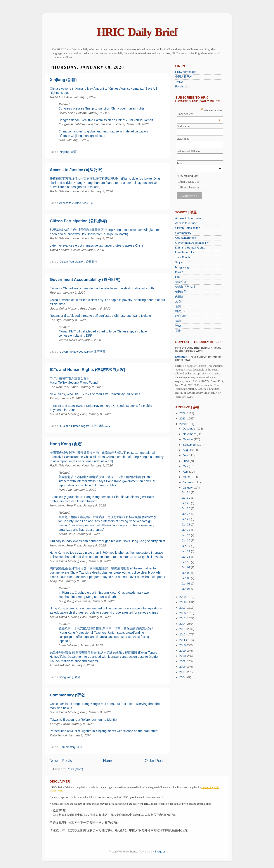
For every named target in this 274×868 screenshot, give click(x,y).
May (186, 466)
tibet (178, 277)
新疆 (74, 152)
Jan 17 (186, 535)
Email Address (199, 114)
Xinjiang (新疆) (63, 80)
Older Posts (155, 761)
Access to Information (189, 218)
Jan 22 (186, 525)
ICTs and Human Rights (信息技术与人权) (88, 370)
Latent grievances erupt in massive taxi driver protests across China (97, 245)
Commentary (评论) (68, 695)
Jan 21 (186, 530)
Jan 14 (186, 551)
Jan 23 (186, 519)
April (186, 472)
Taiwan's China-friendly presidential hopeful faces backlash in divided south (102, 288)
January (188, 488)
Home (108, 761)
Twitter (179, 82)
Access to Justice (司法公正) (76, 170)
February (189, 482)
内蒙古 (179, 297)
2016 (183, 613)
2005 (183, 672)
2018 (183, 602)
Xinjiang (64, 152)
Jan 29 (186, 503)
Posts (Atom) (75, 769)
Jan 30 (186, 498)
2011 (183, 640)
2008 (183, 656)
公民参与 (92, 262)
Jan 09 (186, 567)
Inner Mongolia (185, 252)
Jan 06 (186, 578)
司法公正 (88, 203)
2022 (183, 413)
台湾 (178, 306)
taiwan (179, 272)
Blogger (160, 852)
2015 (183, 618)
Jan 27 (186, 514)
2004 (183, 677)
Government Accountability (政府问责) (85, 280)
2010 (183, 645)
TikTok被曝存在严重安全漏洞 (70, 378)
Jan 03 (186, 584)
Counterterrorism (186, 238)
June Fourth (183, 257)
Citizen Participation (72, 262)
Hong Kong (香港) (66, 444)
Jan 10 (186, 562)
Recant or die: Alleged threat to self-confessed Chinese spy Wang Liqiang (100, 316)
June (186, 461)
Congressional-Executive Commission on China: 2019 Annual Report (106, 120)
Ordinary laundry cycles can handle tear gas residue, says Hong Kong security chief (107, 541)
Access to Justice (70, 203)
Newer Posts (61, 761)
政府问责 (100, 352)
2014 (183, 624)
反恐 (178, 301)
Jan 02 (186, 589)
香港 (78, 677)
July (186, 456)
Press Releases (190, 188)
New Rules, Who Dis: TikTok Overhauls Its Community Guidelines (95, 394)
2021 (183, 419)
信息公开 (181, 282)
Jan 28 (186, 508)
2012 (183, 635)
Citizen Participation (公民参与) (78, 221)
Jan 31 (186, 492)
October (188, 439)
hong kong (66, 677)
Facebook (181, 87)
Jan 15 (186, 546)
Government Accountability (76, 352)
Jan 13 (186, 557)
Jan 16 (186, 541)
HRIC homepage (186, 72)
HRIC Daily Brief (137, 32)
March (187, 477)
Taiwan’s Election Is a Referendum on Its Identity (83, 720)
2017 (183, 608)
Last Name (183, 139)
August (188, 450)
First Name (183, 126)
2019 (183, 597)
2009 (183, 651)
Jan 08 (186, 573)
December (190, 429)
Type (180, 164)
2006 (183, 667)
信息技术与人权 (100, 426)
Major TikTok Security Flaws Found (74, 383)
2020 (183, 424)
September (190, 445)
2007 (183, 661)
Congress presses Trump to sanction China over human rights (102, 108)
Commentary (67, 747)
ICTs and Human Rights (74, 426)
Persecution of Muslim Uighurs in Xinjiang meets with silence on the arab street (104, 731)
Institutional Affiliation (189, 151)
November (190, 434)
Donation (181, 357)
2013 (183, 629)
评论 (80, 747)
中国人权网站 (184, 77)
